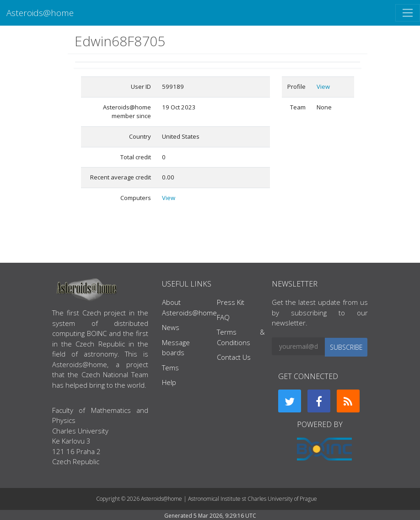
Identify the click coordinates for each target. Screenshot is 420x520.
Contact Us (234, 357)
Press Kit (231, 302)
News (171, 327)
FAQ (223, 317)
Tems (170, 368)
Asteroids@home (40, 13)
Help (169, 382)
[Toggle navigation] (408, 13)
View (169, 198)
